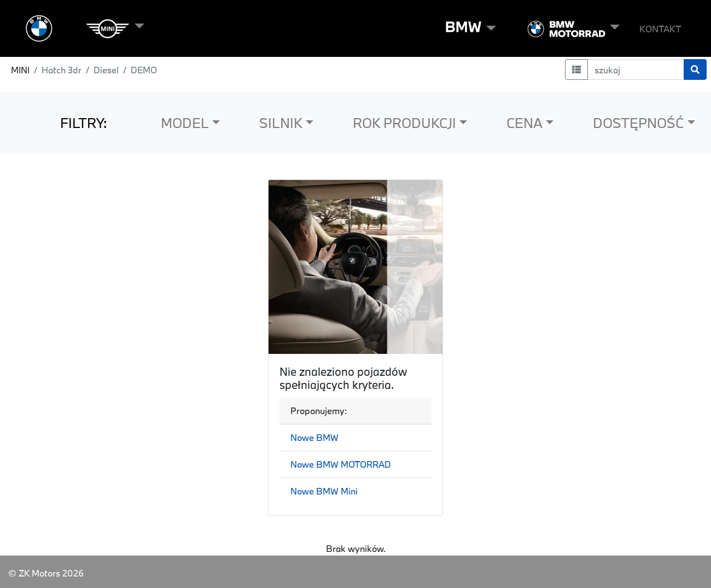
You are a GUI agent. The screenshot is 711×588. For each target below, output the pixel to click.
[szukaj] (636, 69)
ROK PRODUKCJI (404, 123)
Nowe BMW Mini (324, 491)
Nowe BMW (314, 437)
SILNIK (281, 123)
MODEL (185, 123)
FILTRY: (84, 123)
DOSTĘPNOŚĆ (638, 123)
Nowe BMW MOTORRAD (341, 464)
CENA (524, 123)
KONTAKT (660, 29)
